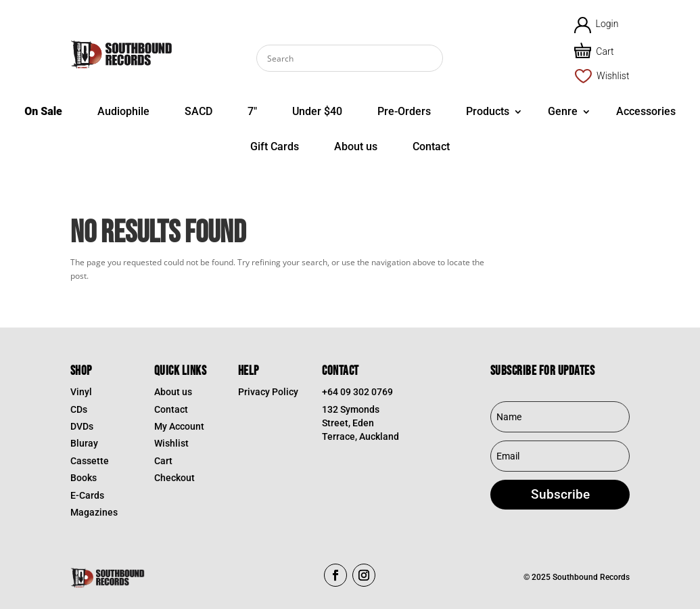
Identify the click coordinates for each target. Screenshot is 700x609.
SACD (199, 111)
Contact (431, 146)
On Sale (43, 111)
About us (356, 146)
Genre (563, 111)
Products (488, 111)
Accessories (646, 111)
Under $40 (317, 111)
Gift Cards (275, 146)
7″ (252, 111)
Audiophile (123, 111)
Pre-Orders (404, 111)
